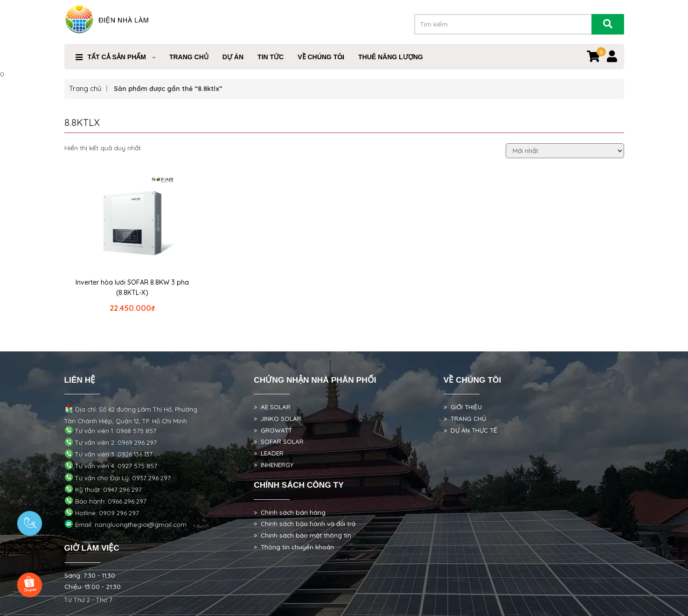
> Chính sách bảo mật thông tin (302, 535)
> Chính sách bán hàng (290, 512)
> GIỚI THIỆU (463, 407)
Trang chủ (85, 88)
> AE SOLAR (272, 407)
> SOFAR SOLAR (279, 441)
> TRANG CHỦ (465, 419)
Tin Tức (271, 57)
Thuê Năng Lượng (391, 57)
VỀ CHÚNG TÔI (321, 57)
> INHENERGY (274, 465)
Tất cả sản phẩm (117, 57)
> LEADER (269, 453)
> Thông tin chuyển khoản (294, 547)
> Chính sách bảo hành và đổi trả (305, 524)
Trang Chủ (189, 57)
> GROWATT (273, 430)
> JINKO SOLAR (278, 419)
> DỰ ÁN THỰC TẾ (470, 430)
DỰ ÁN (233, 57)
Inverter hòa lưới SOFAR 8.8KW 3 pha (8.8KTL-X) (132, 287)
